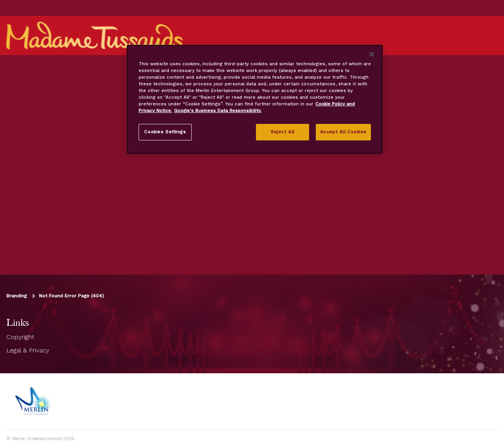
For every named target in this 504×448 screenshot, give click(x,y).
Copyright (20, 337)
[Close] (372, 54)
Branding (17, 296)
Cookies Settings (165, 132)
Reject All (283, 132)
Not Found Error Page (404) (71, 296)
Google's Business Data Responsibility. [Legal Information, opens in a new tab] (218, 111)
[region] (255, 99)
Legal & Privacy (28, 350)
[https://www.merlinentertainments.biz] (34, 401)
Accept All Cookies (343, 132)
